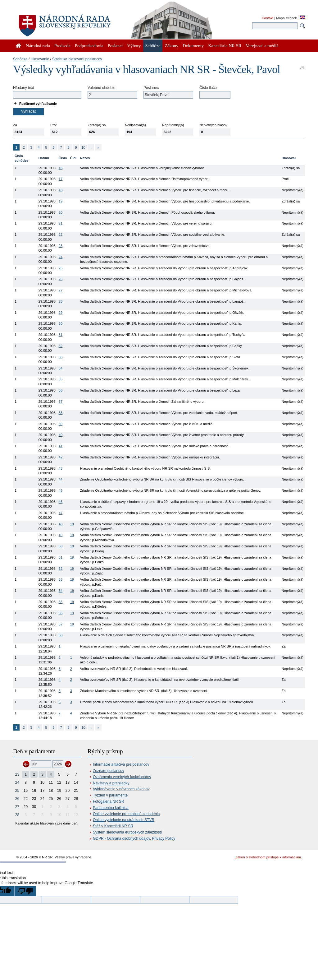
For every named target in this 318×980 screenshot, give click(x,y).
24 (61, 257)
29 (61, 313)
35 (61, 379)
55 (61, 602)
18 (61, 190)
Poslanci (115, 46)
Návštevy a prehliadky (111, 783)
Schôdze (20, 59)
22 (61, 235)
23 (61, 246)
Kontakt (268, 18)
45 (61, 490)
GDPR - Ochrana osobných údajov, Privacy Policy (134, 838)
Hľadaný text (24, 88)
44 (61, 479)
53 (61, 579)
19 (61, 201)
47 (61, 513)
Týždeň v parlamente (110, 795)
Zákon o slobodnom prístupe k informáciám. (269, 857)
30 (61, 323)
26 (61, 279)
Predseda (62, 46)
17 (61, 179)
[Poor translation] (25, 891)
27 (61, 290)
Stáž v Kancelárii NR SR (113, 826)
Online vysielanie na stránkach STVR (124, 820)
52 (61, 569)
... (91, 147)
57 (61, 624)
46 (61, 502)
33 (61, 357)
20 (61, 212)
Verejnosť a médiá (262, 46)
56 (61, 613)
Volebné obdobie (101, 88)
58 (61, 635)
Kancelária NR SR (225, 46)
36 (61, 390)
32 (61, 346)
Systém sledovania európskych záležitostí (127, 832)
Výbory (134, 46)
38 (61, 413)
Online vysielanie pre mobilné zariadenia (126, 814)
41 (61, 446)
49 (61, 535)
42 (61, 457)
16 (61, 168)
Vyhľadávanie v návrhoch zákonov (121, 789)
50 (61, 546)
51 (61, 557)
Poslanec (151, 88)
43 (61, 468)
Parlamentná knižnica (111, 808)
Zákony (171, 46)
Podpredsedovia (89, 46)
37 (61, 402)
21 (61, 223)
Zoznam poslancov (109, 771)
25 (61, 268)
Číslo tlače (208, 88)
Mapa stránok (286, 18)
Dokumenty (193, 46)
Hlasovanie (40, 59)
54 (61, 591)
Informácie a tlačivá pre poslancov (121, 764)
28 (61, 301)
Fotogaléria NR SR (109, 801)
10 (83, 147)
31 (61, 335)
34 (61, 368)
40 (61, 435)
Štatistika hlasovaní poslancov (77, 59)
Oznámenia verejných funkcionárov (122, 777)
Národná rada (38, 46)
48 (61, 524)
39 (61, 424)
